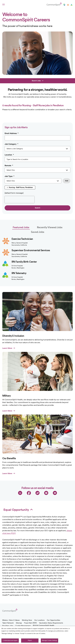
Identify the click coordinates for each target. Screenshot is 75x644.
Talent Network (8, 623)
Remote (9, 166)
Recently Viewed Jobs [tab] (50, 227)
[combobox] (37, 159)
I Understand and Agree (10, 640)
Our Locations (39, 620)
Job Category (11, 144)
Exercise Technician (22, 239)
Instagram (46, 493)
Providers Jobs (8, 626)
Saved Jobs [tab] (38, 232)
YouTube (55, 493)
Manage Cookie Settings (50, 640)
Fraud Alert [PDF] (30, 623)
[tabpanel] (37, 257)
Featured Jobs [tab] (21, 227)
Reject (30, 640)
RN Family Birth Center (24, 262)
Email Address (12, 133)
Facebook (29, 493)
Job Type (9, 176)
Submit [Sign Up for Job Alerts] (37, 208)
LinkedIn (20, 493)
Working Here (27, 620)
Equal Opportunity (18, 510)
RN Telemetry (19, 273)
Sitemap (19, 623)
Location (9, 155)
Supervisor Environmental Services (31, 250)
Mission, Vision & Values (11, 620)
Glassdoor (37, 493)
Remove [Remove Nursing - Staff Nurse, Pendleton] (7, 188)
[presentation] (19, 200)
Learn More (9, 348)
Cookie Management (23, 626)
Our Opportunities (53, 620)
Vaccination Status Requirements (51, 623)
